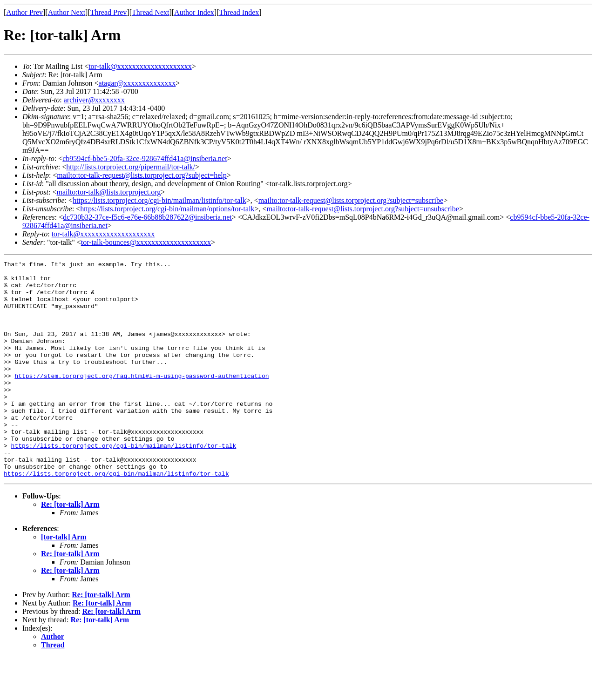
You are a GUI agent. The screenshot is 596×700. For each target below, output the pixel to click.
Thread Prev (109, 12)
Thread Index (239, 12)
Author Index (194, 12)
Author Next (67, 12)
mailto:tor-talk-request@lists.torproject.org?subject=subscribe (351, 200)
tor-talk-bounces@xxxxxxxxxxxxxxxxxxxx (146, 242)
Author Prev (24, 12)
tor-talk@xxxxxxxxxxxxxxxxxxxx (140, 66)
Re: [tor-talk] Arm (70, 548)
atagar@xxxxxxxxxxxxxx (137, 83)
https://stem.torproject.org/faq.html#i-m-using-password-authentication (142, 399)
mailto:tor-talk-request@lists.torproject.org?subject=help (142, 175)
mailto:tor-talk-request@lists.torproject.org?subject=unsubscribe (363, 209)
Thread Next (150, 12)
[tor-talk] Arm (64, 580)
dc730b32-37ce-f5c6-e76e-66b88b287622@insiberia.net (147, 217)
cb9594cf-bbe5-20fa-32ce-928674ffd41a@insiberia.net (145, 158)
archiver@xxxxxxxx (94, 100)
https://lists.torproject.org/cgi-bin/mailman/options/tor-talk (167, 209)
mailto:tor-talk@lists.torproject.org (108, 192)
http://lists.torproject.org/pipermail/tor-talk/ (131, 167)
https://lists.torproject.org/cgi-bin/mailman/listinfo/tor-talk (159, 200)
